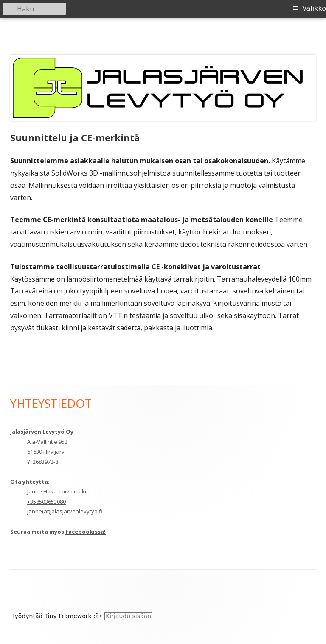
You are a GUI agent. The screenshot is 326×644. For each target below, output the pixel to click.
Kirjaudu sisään (128, 616)
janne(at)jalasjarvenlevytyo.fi (65, 511)
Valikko (314, 8)
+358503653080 (46, 502)
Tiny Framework (68, 616)
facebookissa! (86, 532)
